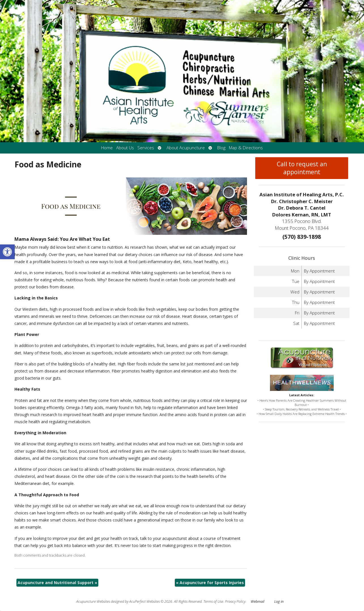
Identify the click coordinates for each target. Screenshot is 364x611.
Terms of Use (213, 602)
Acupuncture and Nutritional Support (57, 583)
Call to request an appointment (302, 168)
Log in (279, 602)
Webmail (257, 602)
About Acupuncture (186, 148)
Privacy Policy (235, 602)
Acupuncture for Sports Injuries (210, 583)
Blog (221, 148)
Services (146, 148)
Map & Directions (246, 148)
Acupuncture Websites (93, 602)
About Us (125, 148)
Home (107, 148)
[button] (7, 252)
